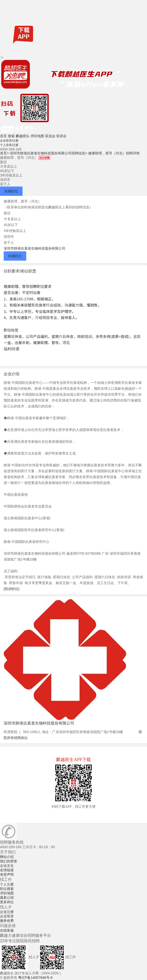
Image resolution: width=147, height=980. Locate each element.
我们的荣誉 (9, 861)
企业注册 (7, 912)
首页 (3, 136)
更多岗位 (7, 902)
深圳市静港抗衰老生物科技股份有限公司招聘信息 (49, 153)
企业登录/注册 (9, 141)
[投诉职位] (12, 589)
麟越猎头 (23, 136)
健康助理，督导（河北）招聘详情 (114, 153)
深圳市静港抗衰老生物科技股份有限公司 (35, 248)
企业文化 (7, 866)
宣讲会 (61, 136)
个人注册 (7, 884)
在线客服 (7, 930)
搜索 (11, 136)
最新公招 (7, 898)
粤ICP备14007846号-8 (35, 978)
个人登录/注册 (9, 145)
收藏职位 (11, 191)
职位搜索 (7, 889)
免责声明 (7, 874)
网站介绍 (7, 857)
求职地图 (37, 136)
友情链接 (7, 870)
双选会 (50, 136)
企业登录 (7, 916)
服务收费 (7, 921)
